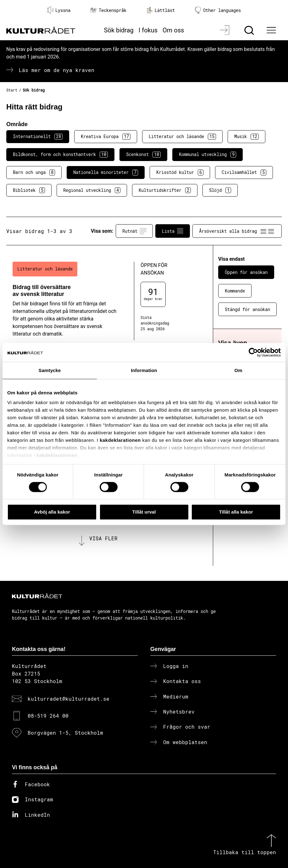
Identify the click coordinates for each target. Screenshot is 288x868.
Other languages (218, 10)
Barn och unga (34, 172)
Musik (246, 136)
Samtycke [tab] (50, 370)
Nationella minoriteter (106, 172)
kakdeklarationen (120, 440)
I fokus (148, 30)
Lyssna (59, 10)
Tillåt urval (144, 512)
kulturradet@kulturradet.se (69, 699)
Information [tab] (144, 370)
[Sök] (250, 30)
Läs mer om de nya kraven (57, 70)
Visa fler (103, 538)
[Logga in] (225, 30)
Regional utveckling (92, 190)
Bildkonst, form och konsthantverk (60, 154)
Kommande (235, 291)
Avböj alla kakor (52, 512)
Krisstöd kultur (180, 172)
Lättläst (161, 10)
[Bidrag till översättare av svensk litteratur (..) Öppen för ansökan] (100, 301)
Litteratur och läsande (182, 136)
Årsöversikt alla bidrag (237, 231)
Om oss (173, 30)
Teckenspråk (108, 10)
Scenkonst (143, 154)
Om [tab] (238, 370)
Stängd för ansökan (247, 309)
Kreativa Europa (106, 136)
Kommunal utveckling (208, 154)
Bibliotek (29, 190)
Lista (173, 231)
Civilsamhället (244, 172)
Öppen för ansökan (246, 272)
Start (12, 90)
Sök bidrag (119, 30)
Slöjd (220, 190)
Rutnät (134, 231)
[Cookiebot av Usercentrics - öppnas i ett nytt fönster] (253, 353)
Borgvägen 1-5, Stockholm (65, 733)
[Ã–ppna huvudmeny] (272, 30)
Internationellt (38, 136)
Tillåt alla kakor (236, 512)
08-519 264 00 (48, 716)
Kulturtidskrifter (165, 190)
